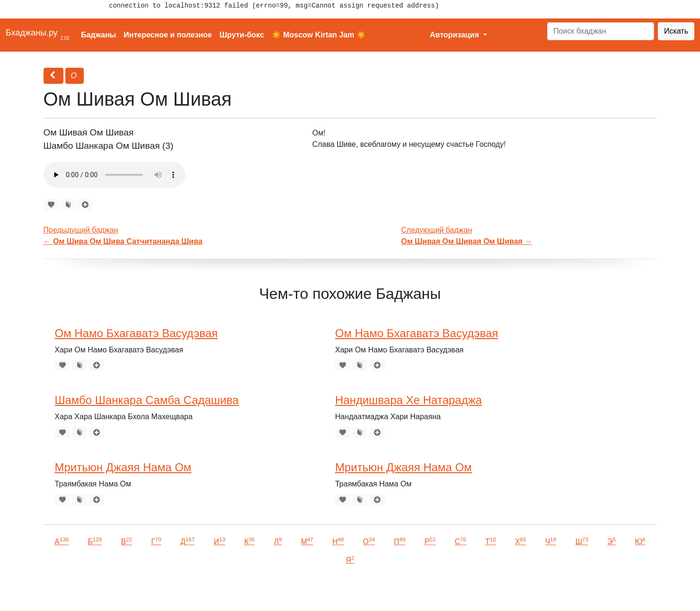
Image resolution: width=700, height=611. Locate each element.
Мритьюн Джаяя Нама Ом (123, 467)
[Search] (601, 31)
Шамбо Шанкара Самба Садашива (147, 400)
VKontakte (116, 590)
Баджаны (98, 35)
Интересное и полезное (168, 35)
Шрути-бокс (242, 35)
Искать (676, 31)
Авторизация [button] (455, 35)
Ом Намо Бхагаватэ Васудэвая (137, 333)
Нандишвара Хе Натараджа (408, 400)
